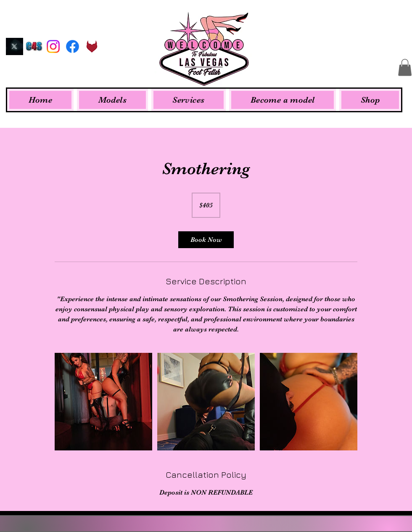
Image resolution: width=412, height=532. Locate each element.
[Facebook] (73, 46)
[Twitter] (15, 46)
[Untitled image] (103, 402)
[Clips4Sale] (34, 46)
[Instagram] (53, 46)
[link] (206, 240)
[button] (405, 67)
